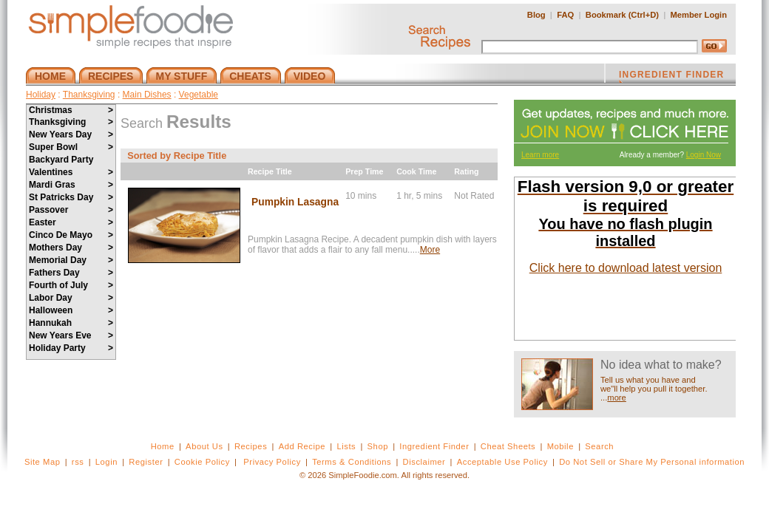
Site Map (43, 462)
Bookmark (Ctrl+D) (622, 15)
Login (106, 462)
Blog (536, 15)
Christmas (71, 110)
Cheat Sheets (508, 446)
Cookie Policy (202, 462)
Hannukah (71, 323)
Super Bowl (71, 147)
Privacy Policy (272, 462)
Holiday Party (71, 348)
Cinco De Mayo (71, 235)
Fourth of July (71, 285)
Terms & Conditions (352, 462)
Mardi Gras (71, 185)
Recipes (251, 446)
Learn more (540, 155)
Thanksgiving (89, 95)
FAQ (565, 15)
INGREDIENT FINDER (671, 76)
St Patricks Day (71, 197)
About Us (204, 446)
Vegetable (199, 95)
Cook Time (416, 171)
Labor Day (71, 298)
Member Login (699, 15)
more (617, 398)
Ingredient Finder (434, 446)
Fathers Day (71, 273)
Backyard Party (61, 160)
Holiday (41, 95)
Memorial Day (71, 260)
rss (78, 462)
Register (146, 462)
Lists (346, 446)
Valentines (71, 172)
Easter (71, 222)
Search (599, 446)
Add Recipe (302, 446)
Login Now (704, 155)
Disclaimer (424, 462)
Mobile (560, 446)
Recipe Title (270, 171)
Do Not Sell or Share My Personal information (652, 462)
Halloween (71, 310)
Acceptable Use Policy (502, 462)
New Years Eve (71, 335)
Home (163, 446)
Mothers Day (71, 248)
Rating (466, 171)
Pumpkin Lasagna (295, 202)
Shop (378, 446)
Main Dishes (147, 95)
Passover (71, 210)
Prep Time (364, 171)
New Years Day (71, 134)
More (430, 250)
